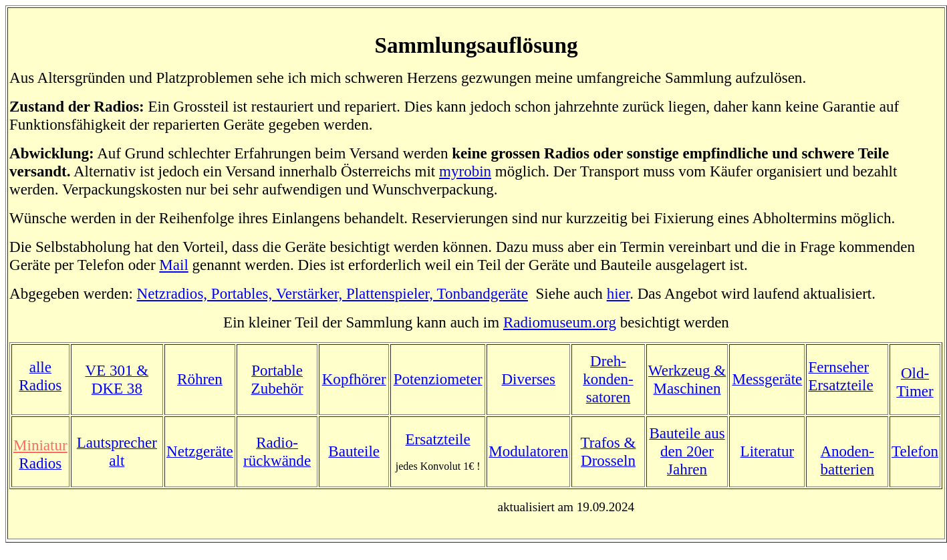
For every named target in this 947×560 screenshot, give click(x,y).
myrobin (465, 171)
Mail (174, 265)
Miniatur (40, 445)
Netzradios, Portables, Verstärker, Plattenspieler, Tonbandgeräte (332, 293)
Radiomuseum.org (560, 322)
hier (619, 293)
